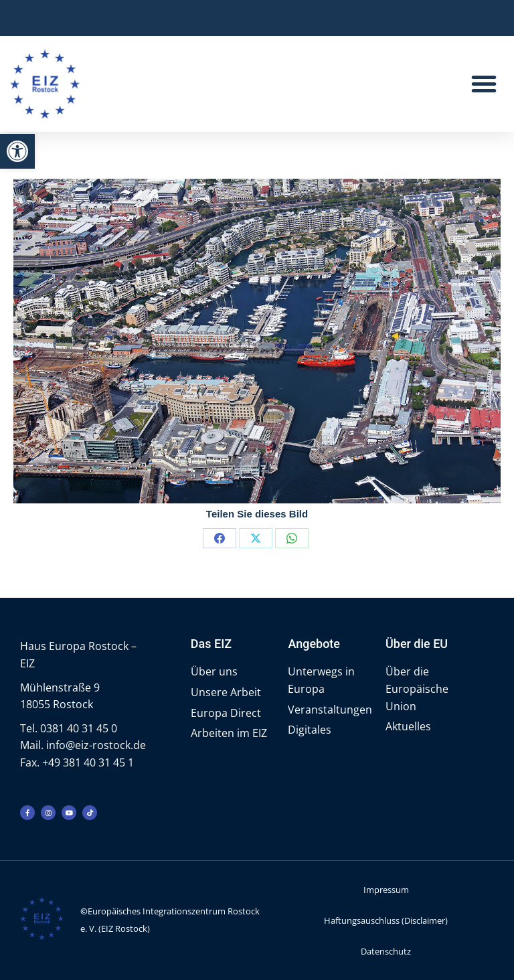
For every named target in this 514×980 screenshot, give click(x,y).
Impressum (386, 890)
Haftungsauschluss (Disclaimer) (386, 920)
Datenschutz (386, 951)
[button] (17, 151)
